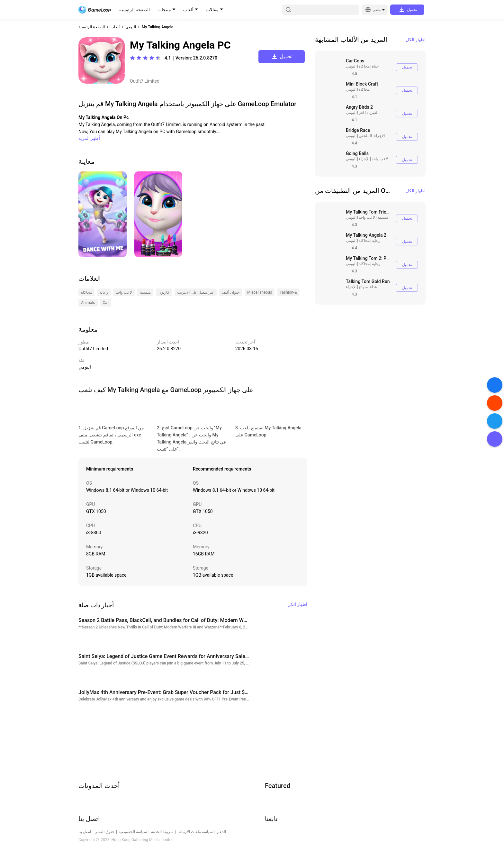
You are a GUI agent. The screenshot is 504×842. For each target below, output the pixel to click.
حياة (375, 66)
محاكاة (364, 66)
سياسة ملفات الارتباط (195, 832)
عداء (373, 287)
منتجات (164, 10)
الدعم (221, 832)
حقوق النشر (105, 832)
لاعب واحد (380, 159)
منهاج (363, 287)
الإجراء (379, 136)
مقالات (212, 10)
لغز (361, 113)
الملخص (365, 136)
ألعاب (188, 10)
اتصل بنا (85, 832)
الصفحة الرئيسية (135, 10)
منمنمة (383, 217)
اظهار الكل (416, 40)
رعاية (376, 241)
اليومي (131, 27)
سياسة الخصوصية (133, 832)
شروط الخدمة (162, 832)
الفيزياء (372, 113)
